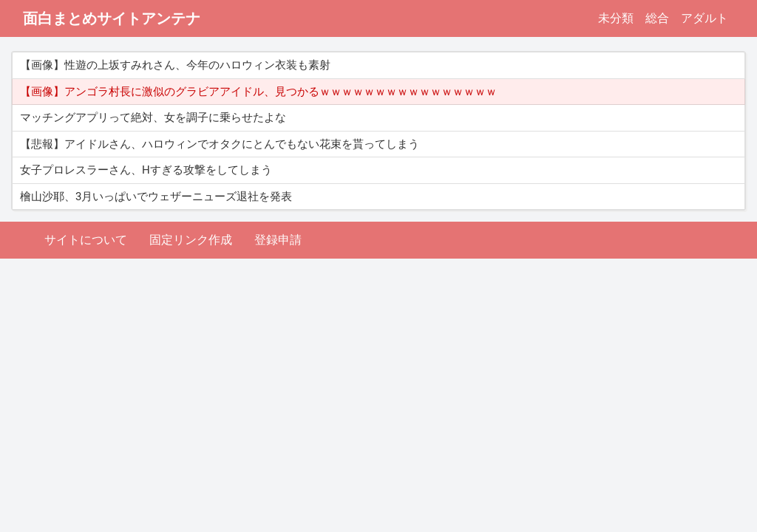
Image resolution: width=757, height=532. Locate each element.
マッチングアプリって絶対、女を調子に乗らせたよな (153, 117)
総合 (657, 18)
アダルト (705, 18)
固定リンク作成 (191, 240)
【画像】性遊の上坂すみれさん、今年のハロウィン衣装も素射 (175, 65)
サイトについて (86, 240)
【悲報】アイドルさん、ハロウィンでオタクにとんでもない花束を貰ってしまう (220, 144)
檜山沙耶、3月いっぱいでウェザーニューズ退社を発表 (156, 197)
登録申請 (278, 240)
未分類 (616, 18)
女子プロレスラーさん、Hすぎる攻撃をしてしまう (146, 170)
